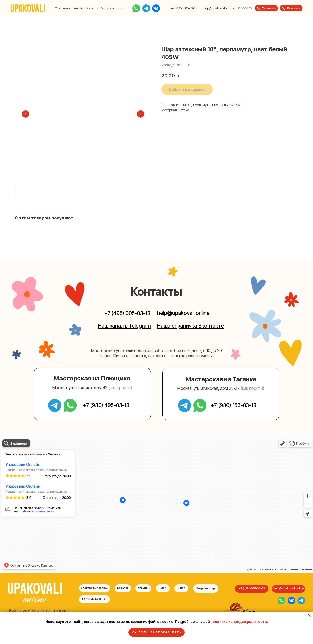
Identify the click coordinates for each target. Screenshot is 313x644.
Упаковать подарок (69, 8)
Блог (121, 8)
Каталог (92, 8)
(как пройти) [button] (120, 387)
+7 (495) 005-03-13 (184, 8)
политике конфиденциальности (239, 622)
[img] (281, 600)
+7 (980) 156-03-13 (234, 405)
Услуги (106, 8)
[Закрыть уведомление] (309, 615)
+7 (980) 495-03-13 (106, 405)
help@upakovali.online (218, 8)
